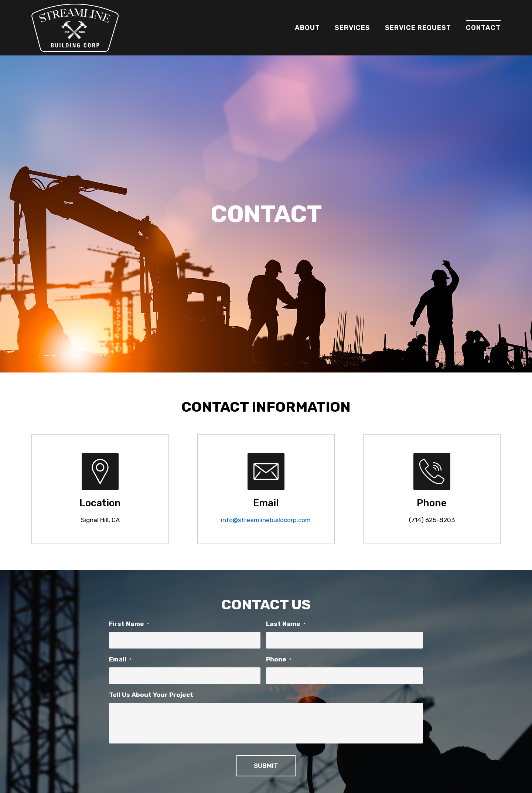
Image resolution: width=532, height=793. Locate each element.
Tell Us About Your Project (151, 695)
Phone (279, 659)
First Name (129, 624)
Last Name (286, 624)
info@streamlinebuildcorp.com (266, 520)
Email (120, 659)
